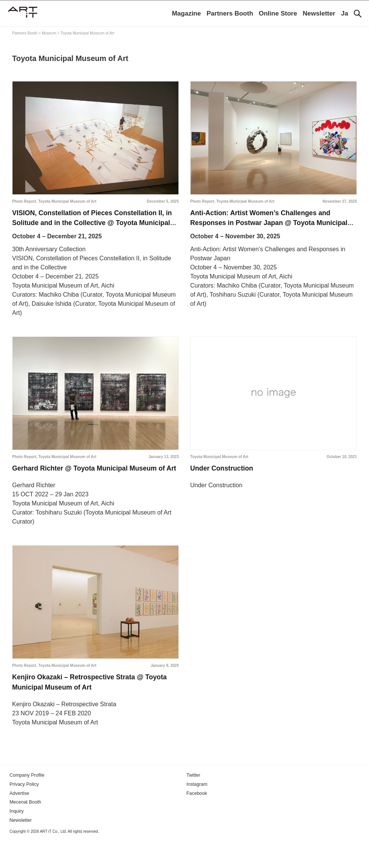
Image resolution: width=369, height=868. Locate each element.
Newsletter (319, 13)
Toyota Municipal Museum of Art (67, 201)
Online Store (278, 13)
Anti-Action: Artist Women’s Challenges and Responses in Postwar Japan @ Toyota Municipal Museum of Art (269, 228)
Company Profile (26, 805)
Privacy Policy (24, 814)
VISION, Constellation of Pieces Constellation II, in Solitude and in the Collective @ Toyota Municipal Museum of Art (94, 228)
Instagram (196, 814)
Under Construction (226, 476)
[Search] (358, 14)
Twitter (193, 805)
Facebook (196, 823)
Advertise (19, 823)
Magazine (187, 13)
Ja (345, 13)
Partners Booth (230, 13)
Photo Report (24, 201)
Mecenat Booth (25, 831)
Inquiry (16, 840)
